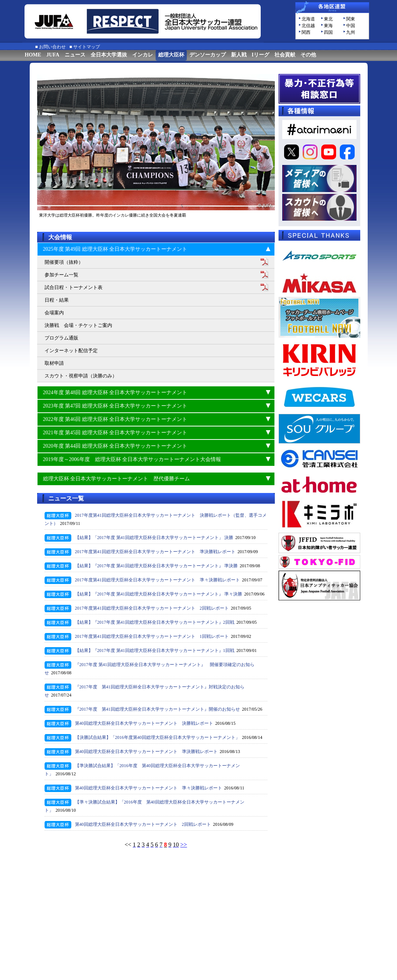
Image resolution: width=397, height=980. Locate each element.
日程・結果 (57, 300)
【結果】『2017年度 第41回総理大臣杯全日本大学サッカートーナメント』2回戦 (155, 622)
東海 (328, 26)
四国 (328, 32)
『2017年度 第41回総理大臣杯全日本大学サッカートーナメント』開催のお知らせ (157, 709)
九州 (351, 32)
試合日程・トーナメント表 (74, 287)
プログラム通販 (61, 338)
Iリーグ (261, 55)
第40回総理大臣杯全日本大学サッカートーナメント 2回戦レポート (143, 824)
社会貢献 (285, 55)
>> (184, 845)
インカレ (143, 55)
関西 (306, 32)
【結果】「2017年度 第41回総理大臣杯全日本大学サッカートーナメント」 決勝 (154, 538)
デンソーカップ (208, 55)
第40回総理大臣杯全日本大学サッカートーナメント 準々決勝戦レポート (149, 788)
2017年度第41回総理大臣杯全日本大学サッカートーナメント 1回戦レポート (152, 636)
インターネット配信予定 (71, 351)
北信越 (308, 26)
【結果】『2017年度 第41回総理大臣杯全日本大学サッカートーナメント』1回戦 (155, 650)
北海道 (308, 19)
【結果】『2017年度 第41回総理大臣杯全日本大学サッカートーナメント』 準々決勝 (159, 594)
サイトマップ (87, 47)
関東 (351, 19)
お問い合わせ (52, 47)
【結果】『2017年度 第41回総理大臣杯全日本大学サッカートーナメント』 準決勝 (156, 566)
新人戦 (239, 55)
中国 (351, 26)
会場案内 (54, 313)
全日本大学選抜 (109, 55)
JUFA (53, 55)
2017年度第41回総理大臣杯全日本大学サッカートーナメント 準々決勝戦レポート (157, 580)
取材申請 (54, 363)
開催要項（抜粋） (64, 262)
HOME (33, 55)
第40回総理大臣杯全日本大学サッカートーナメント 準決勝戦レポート (146, 752)
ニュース (75, 55)
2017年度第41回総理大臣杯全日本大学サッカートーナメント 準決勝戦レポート (155, 552)
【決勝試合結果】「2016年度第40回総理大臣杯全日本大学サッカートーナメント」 (157, 737)
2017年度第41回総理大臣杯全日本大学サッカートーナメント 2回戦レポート (152, 608)
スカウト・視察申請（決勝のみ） (81, 376)
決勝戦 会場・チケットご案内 (78, 325)
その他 (308, 55)
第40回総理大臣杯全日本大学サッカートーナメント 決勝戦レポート (144, 723)
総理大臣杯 (171, 55)
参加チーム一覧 (61, 275)
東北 (328, 19)
